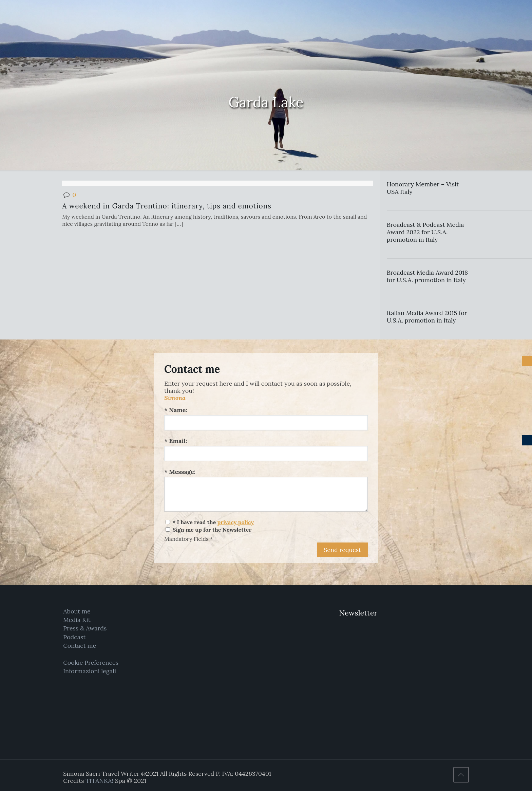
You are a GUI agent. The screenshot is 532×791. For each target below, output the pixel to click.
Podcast (74, 637)
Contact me (80, 646)
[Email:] (266, 454)
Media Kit (77, 620)
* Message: (180, 472)
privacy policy (235, 522)
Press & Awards (85, 628)
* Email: (176, 441)
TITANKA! (99, 781)
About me (77, 611)
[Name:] (266, 423)
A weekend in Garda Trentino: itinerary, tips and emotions (167, 206)
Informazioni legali (90, 671)
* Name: (176, 410)
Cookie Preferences (91, 663)
